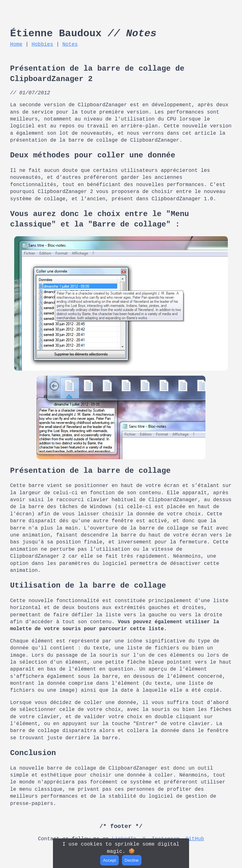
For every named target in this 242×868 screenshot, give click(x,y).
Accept (110, 860)
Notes (70, 44)
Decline (132, 860)
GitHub (195, 839)
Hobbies (42, 44)
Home (16, 44)
